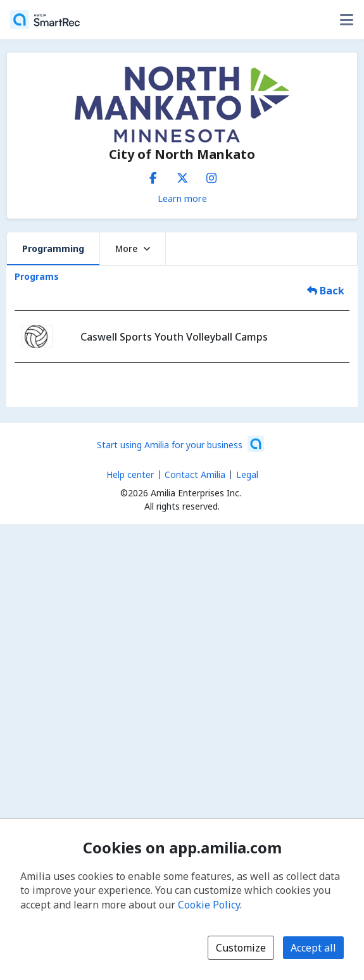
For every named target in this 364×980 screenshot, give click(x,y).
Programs (37, 276)
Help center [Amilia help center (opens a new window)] (130, 474)
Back (326, 291)
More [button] (133, 248)
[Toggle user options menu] (346, 20)
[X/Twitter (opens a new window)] (182, 175)
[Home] (45, 20)
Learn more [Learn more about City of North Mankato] (182, 198)
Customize (241, 948)
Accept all (313, 948)
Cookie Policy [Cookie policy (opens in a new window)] (209, 905)
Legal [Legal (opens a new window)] (247, 474)
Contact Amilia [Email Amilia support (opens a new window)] (195, 474)
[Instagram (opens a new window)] (211, 175)
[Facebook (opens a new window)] (153, 175)
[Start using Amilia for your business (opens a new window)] (180, 444)
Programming (53, 248)
